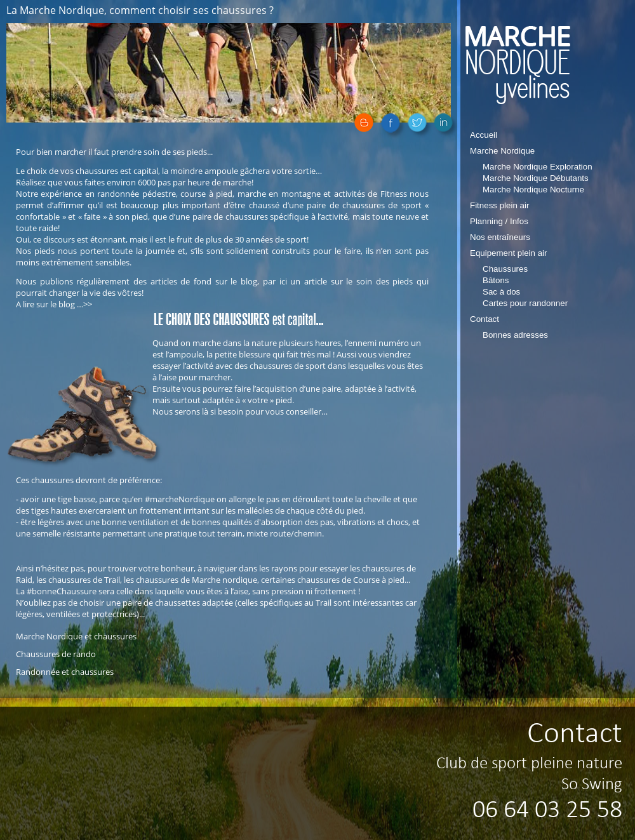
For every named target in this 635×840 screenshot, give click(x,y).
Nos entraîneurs (500, 237)
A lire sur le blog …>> (54, 304)
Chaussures (505, 269)
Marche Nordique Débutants (536, 178)
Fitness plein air (499, 205)
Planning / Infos (499, 221)
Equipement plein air (509, 253)
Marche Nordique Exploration (538, 167)
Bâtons (496, 280)
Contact (485, 319)
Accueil (484, 135)
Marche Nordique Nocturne (533, 190)
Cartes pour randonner (525, 303)
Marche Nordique (502, 151)
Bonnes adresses (515, 335)
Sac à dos (501, 292)
